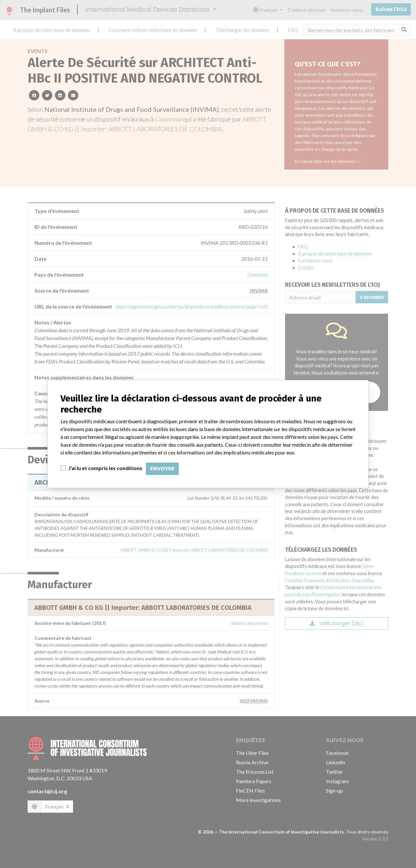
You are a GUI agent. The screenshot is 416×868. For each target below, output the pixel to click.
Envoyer (162, 469)
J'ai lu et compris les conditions (105, 468)
